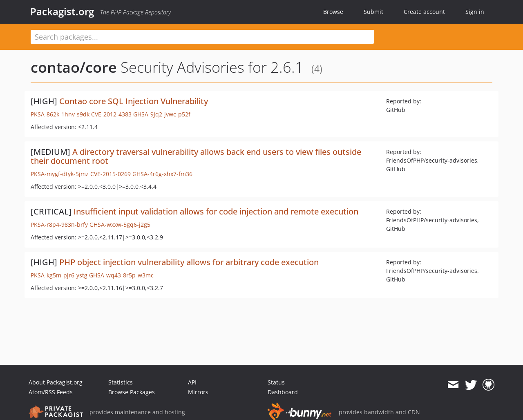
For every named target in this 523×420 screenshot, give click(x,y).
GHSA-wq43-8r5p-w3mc (121, 275)
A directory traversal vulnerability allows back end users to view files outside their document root (196, 156)
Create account (424, 12)
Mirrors (198, 392)
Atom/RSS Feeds (51, 392)
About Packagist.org (56, 382)
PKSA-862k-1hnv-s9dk (60, 114)
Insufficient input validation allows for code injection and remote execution (216, 211)
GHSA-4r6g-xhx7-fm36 (162, 174)
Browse (333, 12)
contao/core (74, 67)
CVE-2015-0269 (111, 174)
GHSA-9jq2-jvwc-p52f (162, 114)
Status (276, 382)
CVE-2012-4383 (111, 114)
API (192, 382)
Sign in (475, 12)
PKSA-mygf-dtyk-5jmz (60, 174)
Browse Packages (132, 392)
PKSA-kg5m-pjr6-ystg (59, 275)
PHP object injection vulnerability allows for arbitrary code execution (189, 262)
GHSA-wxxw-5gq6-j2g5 (120, 225)
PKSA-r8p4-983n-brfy (59, 225)
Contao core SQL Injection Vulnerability (134, 101)
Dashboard (283, 392)
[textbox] (202, 37)
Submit (373, 12)
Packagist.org (62, 11)
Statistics (121, 382)
